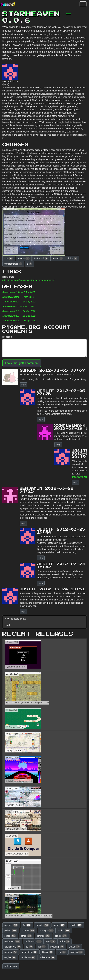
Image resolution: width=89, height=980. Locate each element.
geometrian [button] (30, 952)
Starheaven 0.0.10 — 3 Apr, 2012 (19, 292)
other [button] (26, 936)
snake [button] (74, 947)
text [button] (9, 258)
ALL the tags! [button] (11, 966)
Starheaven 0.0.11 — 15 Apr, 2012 (19, 321)
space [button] (10, 936)
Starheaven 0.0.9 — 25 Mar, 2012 (19, 316)
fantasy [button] (24, 258)
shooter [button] (28, 930)
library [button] (48, 952)
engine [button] (10, 958)
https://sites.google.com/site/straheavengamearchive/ (28, 280)
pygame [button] (11, 925)
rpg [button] (51, 941)
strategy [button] (47, 930)
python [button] (11, 930)
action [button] (64, 930)
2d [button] (27, 925)
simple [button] (61, 936)
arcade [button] (42, 925)
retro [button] (65, 941)
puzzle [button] (76, 925)
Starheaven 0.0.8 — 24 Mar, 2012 (19, 311)
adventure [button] (48, 958)
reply (23, 385)
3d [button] (29, 947)
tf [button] (30, 264)
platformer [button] (12, 941)
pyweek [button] (11, 952)
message (7, 337)
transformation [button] (13, 264)
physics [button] (77, 952)
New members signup (16, 619)
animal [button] (58, 258)
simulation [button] (28, 958)
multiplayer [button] (33, 941)
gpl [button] (42, 947)
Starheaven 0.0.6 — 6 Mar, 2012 (18, 306)
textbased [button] (41, 258)
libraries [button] (44, 936)
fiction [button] (72, 258)
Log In (8, 625)
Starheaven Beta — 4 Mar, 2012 (18, 297)
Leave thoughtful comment (22, 363)
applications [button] (13, 947)
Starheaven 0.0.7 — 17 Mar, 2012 (19, 302)
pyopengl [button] (57, 947)
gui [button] (62, 952)
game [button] (59, 925)
